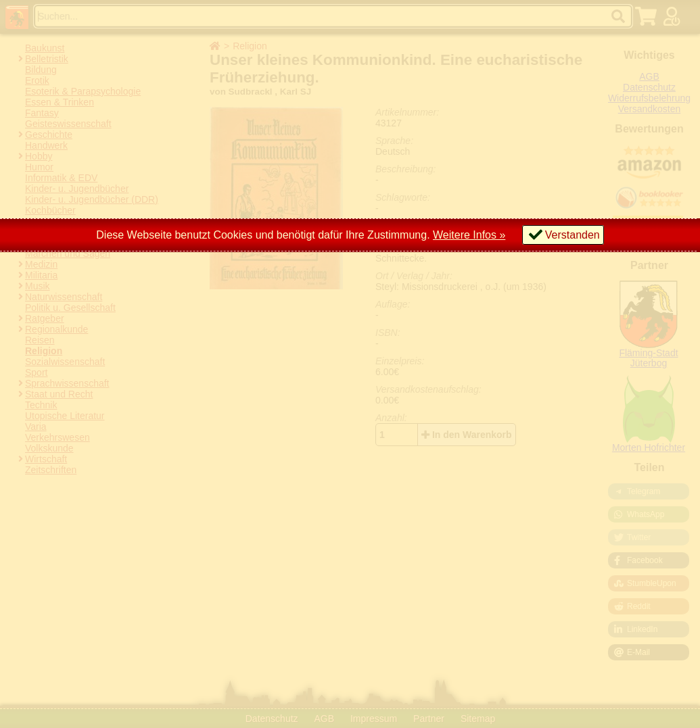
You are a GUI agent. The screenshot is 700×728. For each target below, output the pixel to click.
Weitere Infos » (469, 235)
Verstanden (573, 235)
